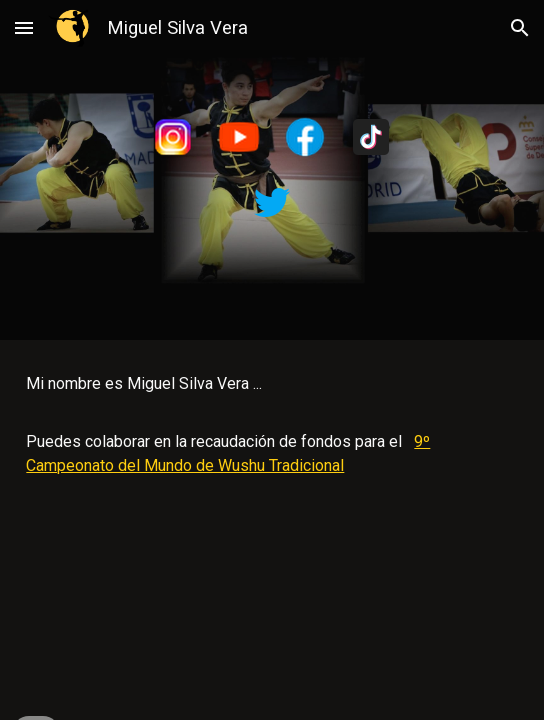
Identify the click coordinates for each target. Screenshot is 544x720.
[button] (24, 27)
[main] (271, 425)
